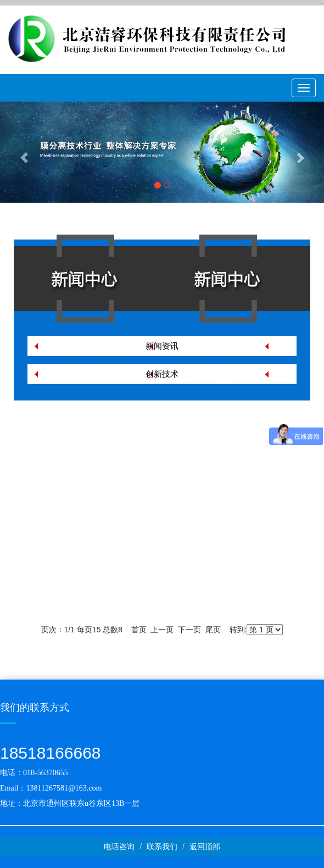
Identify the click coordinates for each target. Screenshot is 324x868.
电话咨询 (119, 847)
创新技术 (162, 374)
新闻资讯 (162, 346)
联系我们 (162, 847)
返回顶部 (205, 847)
